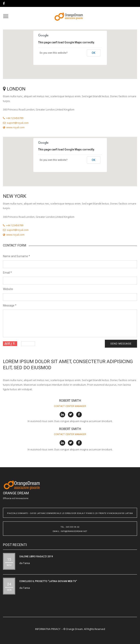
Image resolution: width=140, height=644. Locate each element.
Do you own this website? (54, 53)
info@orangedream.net (74, 531)
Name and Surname (16, 256)
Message (10, 305)
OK (93, 53)
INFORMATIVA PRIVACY (48, 629)
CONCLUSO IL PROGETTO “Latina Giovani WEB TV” (48, 581)
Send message (121, 344)
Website (8, 289)
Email (7, 273)
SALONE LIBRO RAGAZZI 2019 (36, 556)
